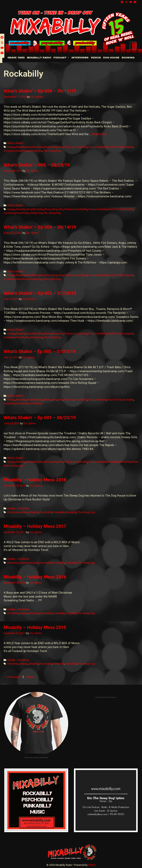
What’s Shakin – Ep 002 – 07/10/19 (40, 351)
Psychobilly (81, 147)
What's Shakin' (15, 143)
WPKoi (92, 865)
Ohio (61, 147)
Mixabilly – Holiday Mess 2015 (35, 627)
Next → (32, 677)
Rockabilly (128, 147)
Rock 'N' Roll (114, 147)
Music (48, 147)
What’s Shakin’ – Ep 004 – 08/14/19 (40, 227)
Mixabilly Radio (39, 58)
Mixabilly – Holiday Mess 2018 (35, 480)
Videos (96, 58)
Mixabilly (21, 147)
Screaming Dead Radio (16, 151)
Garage (11, 147)
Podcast (62, 58)
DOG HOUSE (111, 58)
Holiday (24, 512)
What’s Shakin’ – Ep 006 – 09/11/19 (40, 91)
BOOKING (128, 58)
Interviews (80, 58)
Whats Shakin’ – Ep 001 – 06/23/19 (40, 418)
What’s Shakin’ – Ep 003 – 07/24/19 (40, 293)
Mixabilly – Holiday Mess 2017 (35, 526)
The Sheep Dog (52, 151)
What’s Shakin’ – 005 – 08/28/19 (37, 165)
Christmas (13, 512)
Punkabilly (101, 147)
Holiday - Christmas (18, 508)
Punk (91, 147)
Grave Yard (16, 58)
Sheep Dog (36, 151)
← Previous (11, 677)
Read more (99, 134)
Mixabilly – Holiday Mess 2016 (35, 577)
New (55, 147)
